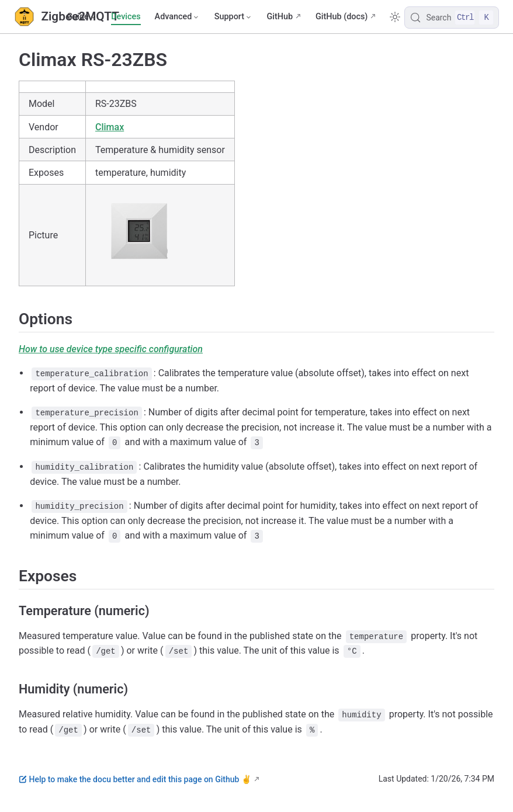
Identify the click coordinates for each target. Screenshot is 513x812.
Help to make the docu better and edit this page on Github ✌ (135, 779)
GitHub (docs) (342, 17)
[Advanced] (178, 17)
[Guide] (82, 17)
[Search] (452, 18)
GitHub (280, 17)
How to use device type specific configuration (111, 349)
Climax (110, 127)
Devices (126, 17)
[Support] (234, 17)
